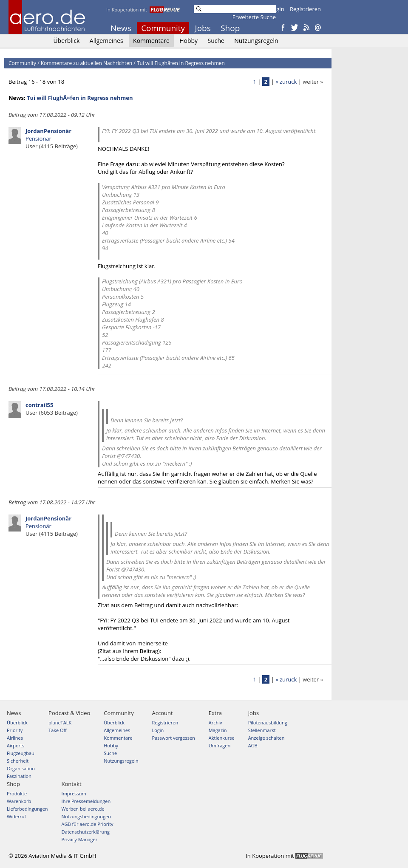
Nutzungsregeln (256, 41)
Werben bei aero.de (83, 809)
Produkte (17, 793)
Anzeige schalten (266, 738)
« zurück (286, 82)
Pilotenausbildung (268, 722)
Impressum (74, 793)
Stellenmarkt (262, 730)
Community (163, 28)
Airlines (15, 738)
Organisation (21, 768)
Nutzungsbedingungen (86, 816)
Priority (15, 730)
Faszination (19, 776)
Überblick (66, 41)
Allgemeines (106, 41)
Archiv (215, 722)
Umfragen (220, 745)
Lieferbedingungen (27, 809)
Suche (216, 41)
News (121, 28)
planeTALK (60, 722)
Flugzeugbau (21, 753)
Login (277, 9)
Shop (230, 28)
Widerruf (16, 816)
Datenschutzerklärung (86, 832)
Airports (16, 745)
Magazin (218, 730)
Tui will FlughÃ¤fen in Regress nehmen (80, 98)
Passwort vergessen (173, 738)
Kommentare (151, 41)
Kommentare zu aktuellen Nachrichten (87, 63)
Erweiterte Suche (254, 17)
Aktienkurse (222, 738)
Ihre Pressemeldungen (86, 801)
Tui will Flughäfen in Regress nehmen (181, 63)
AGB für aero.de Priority (88, 824)
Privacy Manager (80, 839)
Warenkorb (19, 801)
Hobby (188, 41)
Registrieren (305, 9)
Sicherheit (18, 761)
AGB (253, 745)
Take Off (58, 730)
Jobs (203, 28)
